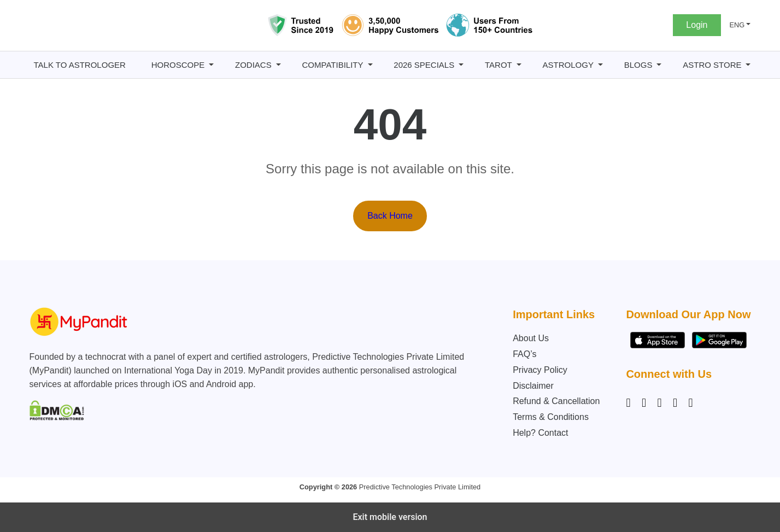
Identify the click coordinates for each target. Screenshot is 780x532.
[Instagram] (630, 403)
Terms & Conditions (551, 417)
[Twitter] (675, 403)
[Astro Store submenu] (748, 65)
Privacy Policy (540, 370)
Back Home (390, 216)
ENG (737, 25)
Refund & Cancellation (556, 401)
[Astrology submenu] (600, 65)
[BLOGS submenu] (659, 65)
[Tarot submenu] (519, 65)
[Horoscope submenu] (211, 65)
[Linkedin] (659, 403)
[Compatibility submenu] (370, 65)
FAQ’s (524, 354)
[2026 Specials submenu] (461, 65)
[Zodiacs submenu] (278, 65)
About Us (531, 338)
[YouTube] (690, 403)
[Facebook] (644, 403)
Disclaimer (533, 386)
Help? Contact (540, 433)
